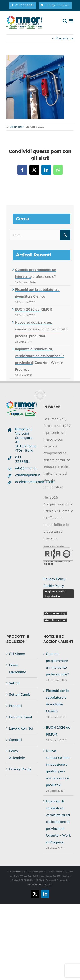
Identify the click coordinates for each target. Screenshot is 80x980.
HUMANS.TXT (46, 884)
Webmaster (17, 127)
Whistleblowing (55, 613)
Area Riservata (55, 620)
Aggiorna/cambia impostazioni (55, 594)
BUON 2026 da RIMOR (33, 309)
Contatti (15, 740)
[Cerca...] (35, 235)
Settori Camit (20, 694)
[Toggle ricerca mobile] (65, 21)
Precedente (65, 38)
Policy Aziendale (17, 754)
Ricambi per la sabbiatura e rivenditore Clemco (57, 701)
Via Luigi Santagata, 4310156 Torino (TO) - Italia (26, 440)
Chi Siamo (17, 654)
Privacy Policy (54, 579)
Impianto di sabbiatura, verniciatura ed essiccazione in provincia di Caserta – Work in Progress (58, 822)
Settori (14, 683)
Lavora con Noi (21, 728)
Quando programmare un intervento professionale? (57, 664)
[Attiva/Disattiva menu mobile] (71, 21)
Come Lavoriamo (17, 668)
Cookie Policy (54, 586)
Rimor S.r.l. (21, 872)
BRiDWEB (32, 884)
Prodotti (15, 706)
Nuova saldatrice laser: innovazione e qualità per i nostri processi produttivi (41, 329)
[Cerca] (65, 235)
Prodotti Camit (21, 717)
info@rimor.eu (26, 468)
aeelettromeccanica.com (26, 482)
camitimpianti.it (26, 475)
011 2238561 (23, 459)
